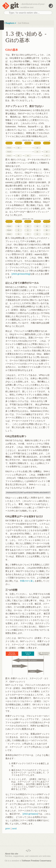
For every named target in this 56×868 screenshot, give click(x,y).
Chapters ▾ (10, 23)
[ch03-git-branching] (21, 274)
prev (8, 829)
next (14, 829)
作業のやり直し (27, 581)
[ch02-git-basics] (30, 814)
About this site (11, 854)
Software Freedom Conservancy (37, 861)
